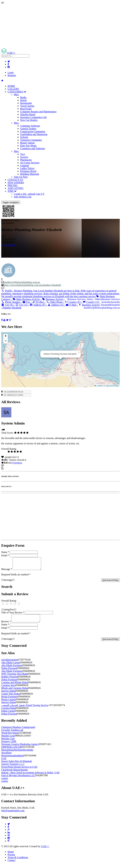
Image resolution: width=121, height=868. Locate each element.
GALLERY (13, 89)
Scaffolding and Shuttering (34, 134)
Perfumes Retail (28, 171)
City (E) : (8, 305)
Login (11, 72)
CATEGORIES (17, 92)
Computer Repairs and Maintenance (38, 112)
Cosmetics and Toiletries (33, 148)
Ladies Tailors (27, 168)
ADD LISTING (16, 188)
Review (6, 625)
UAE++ (45, 850)
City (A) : (22, 305)
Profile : (60, 294)
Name (5, 552)
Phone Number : (12, 302)
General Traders (28, 129)
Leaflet (98, 386)
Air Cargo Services (30, 163)
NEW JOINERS (16, 183)
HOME (11, 86)
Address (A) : (56, 305)
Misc (16, 95)
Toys (23, 154)
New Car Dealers (29, 120)
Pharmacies (26, 160)
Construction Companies (33, 131)
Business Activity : (53, 299)
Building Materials (30, 174)
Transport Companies (31, 140)
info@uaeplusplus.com (13, 814)
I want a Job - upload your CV (29, 194)
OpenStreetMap (112, 386)
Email (5, 555)
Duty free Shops (28, 146)
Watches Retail (28, 114)
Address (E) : (39, 305)
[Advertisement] (60, 26)
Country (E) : (74, 302)
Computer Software (30, 126)
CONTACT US (15, 180)
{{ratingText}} (9, 612)
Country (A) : (91, 302)
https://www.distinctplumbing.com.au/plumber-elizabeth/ (32, 285)
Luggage (25, 165)
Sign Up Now (21, 177)
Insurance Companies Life (33, 117)
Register (12, 75)
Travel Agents (27, 106)
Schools (24, 137)
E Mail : (72, 305)
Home (11, 855)
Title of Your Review (13, 615)
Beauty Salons (27, 143)
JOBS (12, 191)
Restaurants (26, 103)
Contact (12, 864)
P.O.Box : (39, 302)
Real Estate (26, 109)
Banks (23, 97)
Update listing (12, 466)
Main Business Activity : (27, 299)
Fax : (27, 302)
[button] (79, 352)
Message (7, 571)
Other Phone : (55, 302)
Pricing (11, 858)
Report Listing (11, 468)
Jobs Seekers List (23, 197)
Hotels (23, 100)
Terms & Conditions (18, 861)
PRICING (13, 185)
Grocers (24, 157)
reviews (17, 463)
